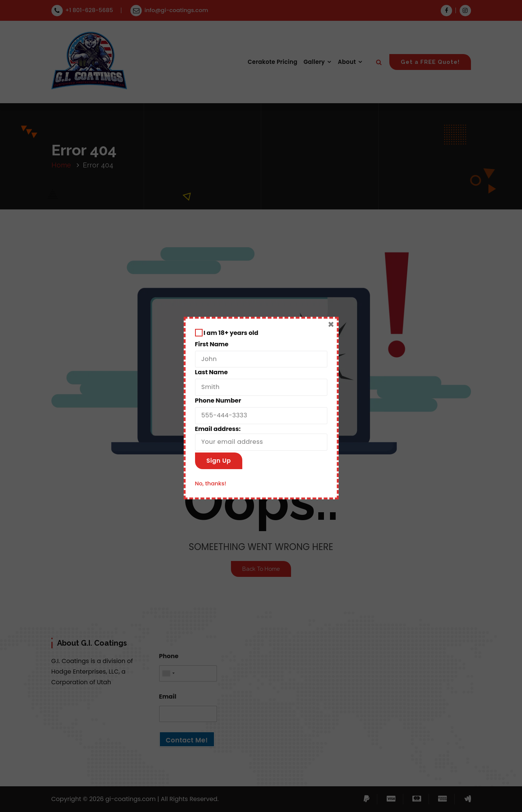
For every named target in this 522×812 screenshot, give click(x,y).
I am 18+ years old (227, 333)
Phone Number (218, 401)
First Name (212, 344)
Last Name (211, 372)
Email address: (261, 438)
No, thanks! (211, 483)
